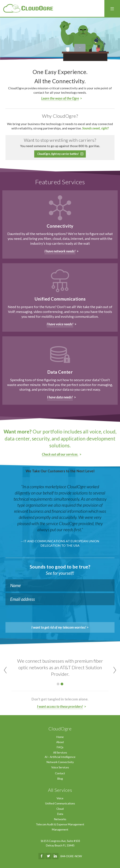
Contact (60, 773)
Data (60, 814)
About (60, 742)
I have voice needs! (60, 324)
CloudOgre (28, 8)
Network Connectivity (60, 762)
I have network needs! (60, 251)
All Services (60, 752)
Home (60, 737)
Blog (60, 779)
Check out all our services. (60, 454)
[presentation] (29, 613)
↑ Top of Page (108, 857)
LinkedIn (55, 856)
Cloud (60, 809)
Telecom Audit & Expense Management (60, 824)
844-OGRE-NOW (71, 856)
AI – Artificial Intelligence (60, 757)
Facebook (42, 856)
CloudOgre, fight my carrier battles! (58, 154)
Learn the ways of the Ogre (60, 98)
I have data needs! (60, 397)
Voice (60, 798)
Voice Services (60, 767)
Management (60, 829)
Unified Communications (60, 803)
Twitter (48, 856)
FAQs (60, 747)
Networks (60, 819)
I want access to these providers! (60, 706)
